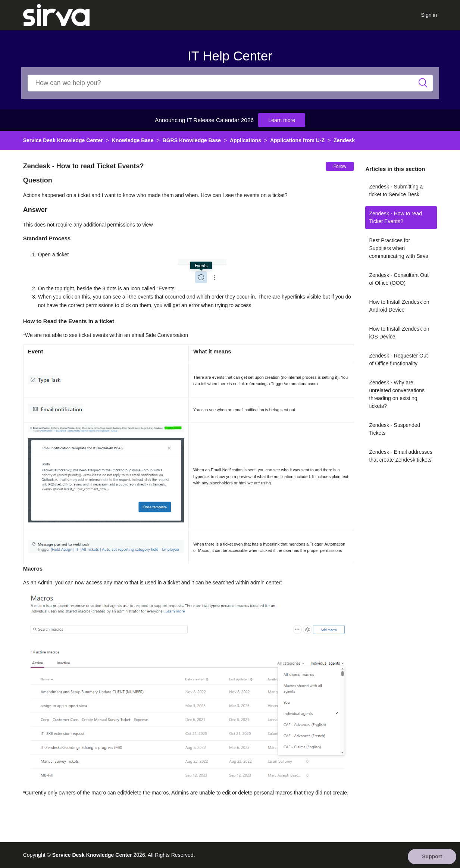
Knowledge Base (133, 140)
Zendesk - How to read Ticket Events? (395, 217)
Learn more (282, 120)
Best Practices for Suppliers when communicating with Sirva (399, 248)
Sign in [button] (429, 15)
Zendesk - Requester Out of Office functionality (398, 360)
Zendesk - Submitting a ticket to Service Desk (396, 191)
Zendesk (344, 140)
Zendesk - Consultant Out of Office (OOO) (399, 279)
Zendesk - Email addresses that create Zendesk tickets (401, 456)
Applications (245, 140)
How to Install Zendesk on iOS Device (399, 333)
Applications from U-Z (297, 140)
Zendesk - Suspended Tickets (395, 429)
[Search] (230, 83)
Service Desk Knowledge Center (63, 140)
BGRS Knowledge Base (192, 140)
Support (432, 856)
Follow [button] (340, 166)
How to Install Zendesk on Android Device (399, 306)
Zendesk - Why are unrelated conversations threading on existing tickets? (397, 394)
